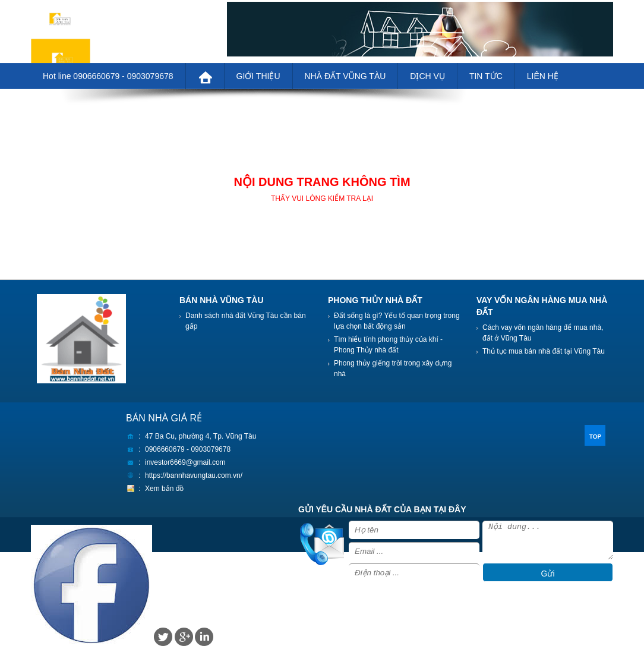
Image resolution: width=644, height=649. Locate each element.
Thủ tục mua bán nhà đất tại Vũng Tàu (544, 351)
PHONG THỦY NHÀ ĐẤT (375, 300)
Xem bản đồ (164, 489)
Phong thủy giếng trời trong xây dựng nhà (393, 368)
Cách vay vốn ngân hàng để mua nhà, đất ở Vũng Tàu (543, 333)
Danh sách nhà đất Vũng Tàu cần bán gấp (246, 321)
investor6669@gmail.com (185, 462)
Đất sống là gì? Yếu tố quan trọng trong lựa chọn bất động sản (397, 321)
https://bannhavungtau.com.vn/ (194, 475)
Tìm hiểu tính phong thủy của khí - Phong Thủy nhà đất (388, 345)
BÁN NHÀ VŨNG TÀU (222, 300)
